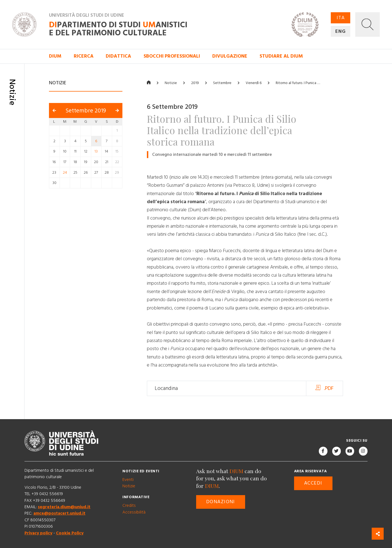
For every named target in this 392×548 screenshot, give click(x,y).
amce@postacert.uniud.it (59, 514)
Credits (129, 506)
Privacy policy (38, 533)
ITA (341, 18)
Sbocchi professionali (172, 56)
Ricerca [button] (84, 56)
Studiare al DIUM (281, 56)
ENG (341, 31)
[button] (368, 24)
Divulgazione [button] (230, 56)
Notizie (171, 83)
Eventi (128, 480)
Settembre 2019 (86, 111)
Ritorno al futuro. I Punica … (298, 83)
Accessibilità (134, 512)
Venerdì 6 (254, 83)
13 (96, 151)
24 (65, 173)
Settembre (222, 83)
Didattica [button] (118, 56)
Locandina (166, 388)
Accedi (313, 483)
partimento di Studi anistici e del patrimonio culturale (118, 29)
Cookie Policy (70, 533)
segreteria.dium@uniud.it (64, 507)
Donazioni (221, 502)
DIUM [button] (55, 56)
